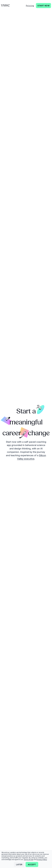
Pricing (30, 6)
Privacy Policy (42, 859)
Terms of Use (28, 859)
